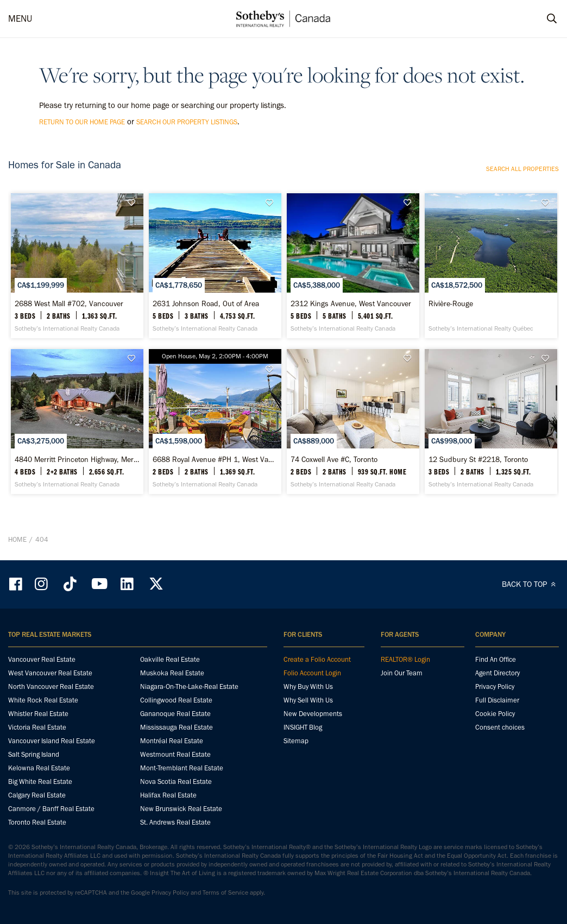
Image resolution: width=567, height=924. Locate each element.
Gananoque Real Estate (175, 714)
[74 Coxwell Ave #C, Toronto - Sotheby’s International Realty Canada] (353, 422)
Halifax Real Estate (168, 795)
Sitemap (296, 741)
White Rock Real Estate (43, 700)
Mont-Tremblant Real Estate (182, 768)
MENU (20, 18)
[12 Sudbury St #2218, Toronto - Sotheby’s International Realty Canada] (491, 422)
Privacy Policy (495, 686)
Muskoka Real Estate (172, 673)
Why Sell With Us (308, 700)
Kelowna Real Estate (39, 768)
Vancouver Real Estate (42, 659)
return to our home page (82, 122)
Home (17, 539)
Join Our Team (402, 673)
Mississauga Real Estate (177, 727)
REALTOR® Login (405, 659)
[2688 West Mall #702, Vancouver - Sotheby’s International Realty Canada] (77, 266)
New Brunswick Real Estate (181, 809)
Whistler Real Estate (38, 714)
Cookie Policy (495, 714)
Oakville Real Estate (170, 659)
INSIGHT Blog (303, 727)
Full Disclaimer (497, 700)
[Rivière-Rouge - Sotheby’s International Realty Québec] (491, 266)
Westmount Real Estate (175, 754)
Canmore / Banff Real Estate (51, 809)
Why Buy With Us (308, 686)
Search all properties (522, 169)
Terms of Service (225, 893)
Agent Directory (497, 673)
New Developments (313, 714)
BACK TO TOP (530, 584)
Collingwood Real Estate (176, 700)
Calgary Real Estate (37, 795)
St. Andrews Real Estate (175, 822)
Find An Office (496, 659)
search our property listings (187, 122)
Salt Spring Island (34, 754)
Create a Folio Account (317, 659)
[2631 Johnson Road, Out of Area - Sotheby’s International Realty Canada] (215, 266)
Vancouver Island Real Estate (52, 741)
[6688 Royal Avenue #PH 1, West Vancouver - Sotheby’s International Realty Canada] (215, 422)
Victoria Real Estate (37, 727)
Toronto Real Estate (37, 822)
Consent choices (500, 727)
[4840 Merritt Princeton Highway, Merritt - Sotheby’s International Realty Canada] (77, 422)
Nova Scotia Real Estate (176, 781)
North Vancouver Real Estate (51, 686)
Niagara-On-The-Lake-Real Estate (189, 686)
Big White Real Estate (40, 781)
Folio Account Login (312, 673)
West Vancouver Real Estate (50, 673)
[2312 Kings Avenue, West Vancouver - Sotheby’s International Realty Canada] (353, 266)
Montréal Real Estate (172, 741)
